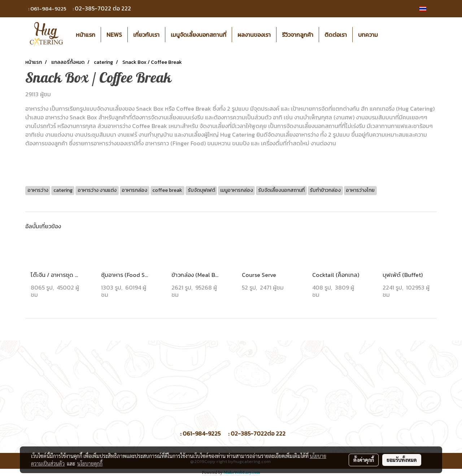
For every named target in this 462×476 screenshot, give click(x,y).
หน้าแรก (86, 35)
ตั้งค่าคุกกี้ (364, 460)
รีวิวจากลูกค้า (298, 35)
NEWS (114, 35)
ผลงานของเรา (254, 35)
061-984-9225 (48, 8)
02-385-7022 (93, 8)
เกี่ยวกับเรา (146, 35)
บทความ (368, 35)
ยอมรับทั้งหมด (402, 460)
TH (427, 8)
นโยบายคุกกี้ (90, 463)
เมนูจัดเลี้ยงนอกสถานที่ (199, 35)
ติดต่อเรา (336, 35)
